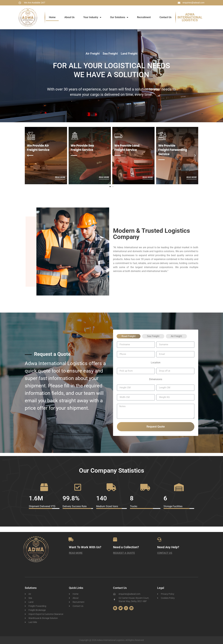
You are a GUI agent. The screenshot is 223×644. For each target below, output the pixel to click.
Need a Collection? (126, 547)
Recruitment (144, 17)
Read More (76, 553)
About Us (69, 17)
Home (52, 17)
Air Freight (176, 336)
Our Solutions (119, 17)
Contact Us (165, 17)
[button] (28, 156)
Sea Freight (153, 336)
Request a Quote (124, 553)
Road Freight (129, 336)
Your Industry (92, 17)
